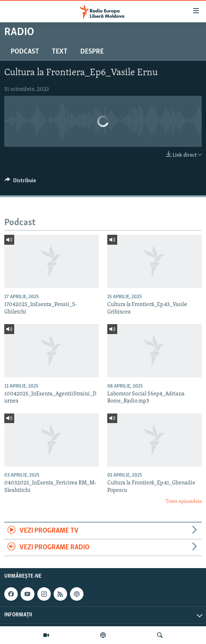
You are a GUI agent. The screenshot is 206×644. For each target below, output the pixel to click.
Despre (92, 52)
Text (60, 52)
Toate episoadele (184, 502)
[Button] (20, 182)
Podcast (25, 52)
